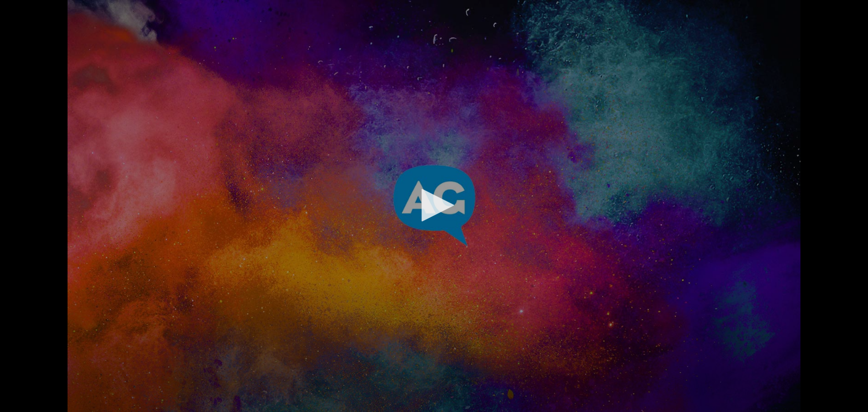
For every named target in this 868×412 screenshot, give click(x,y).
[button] (434, 205)
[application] (434, 206)
